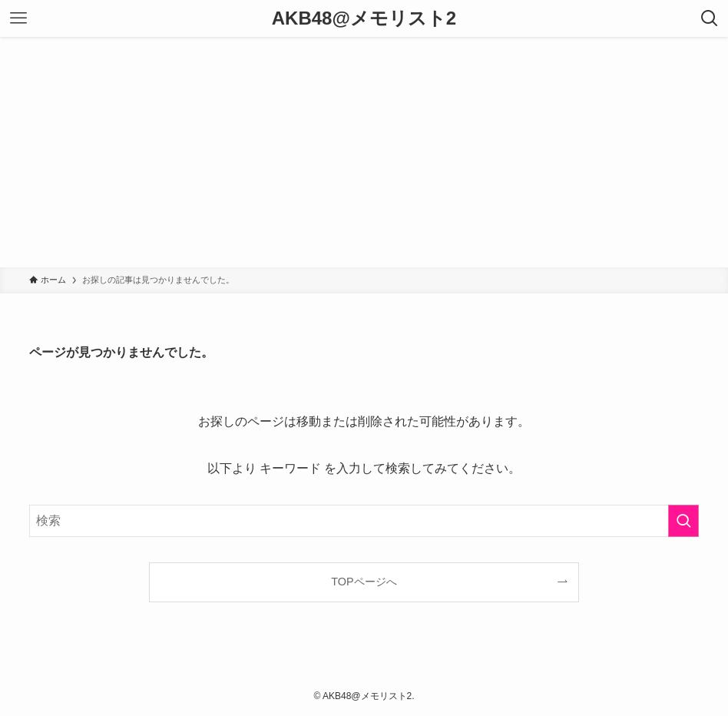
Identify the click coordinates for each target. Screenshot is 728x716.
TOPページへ (364, 582)
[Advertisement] (364, 152)
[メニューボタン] (18, 18)
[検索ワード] (364, 521)
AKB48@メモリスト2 (364, 18)
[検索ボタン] (710, 18)
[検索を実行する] (683, 521)
